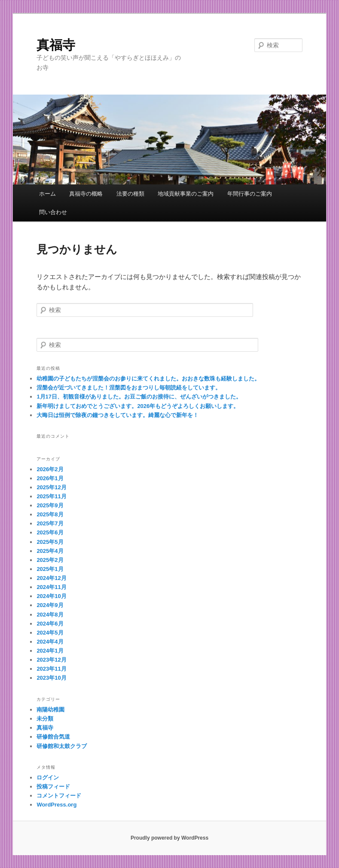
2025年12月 (51, 487)
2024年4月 (50, 642)
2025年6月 (50, 532)
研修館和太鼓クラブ (62, 746)
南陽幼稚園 (50, 710)
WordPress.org (56, 805)
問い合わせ (53, 212)
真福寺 (56, 45)
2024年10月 (51, 596)
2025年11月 (51, 496)
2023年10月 (51, 678)
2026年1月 (50, 478)
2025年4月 (50, 551)
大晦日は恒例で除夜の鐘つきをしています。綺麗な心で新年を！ (118, 415)
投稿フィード (53, 787)
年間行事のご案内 (250, 194)
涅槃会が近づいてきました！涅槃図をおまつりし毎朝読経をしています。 (129, 388)
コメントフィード (59, 796)
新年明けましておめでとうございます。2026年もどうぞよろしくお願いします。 (138, 406)
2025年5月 (50, 542)
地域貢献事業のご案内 (186, 194)
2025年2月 (50, 560)
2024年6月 (50, 624)
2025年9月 (50, 505)
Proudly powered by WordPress (169, 838)
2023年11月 (51, 669)
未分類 (45, 719)
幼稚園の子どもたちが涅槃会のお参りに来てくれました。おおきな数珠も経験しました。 (148, 379)
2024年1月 (50, 651)
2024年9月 (50, 605)
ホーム (47, 194)
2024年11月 (51, 587)
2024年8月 (50, 615)
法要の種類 (130, 194)
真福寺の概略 (86, 194)
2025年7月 (50, 523)
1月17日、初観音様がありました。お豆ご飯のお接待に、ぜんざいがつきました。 (139, 397)
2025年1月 (50, 569)
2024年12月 (51, 578)
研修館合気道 (53, 737)
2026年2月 (50, 469)
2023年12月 (51, 660)
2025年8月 (50, 514)
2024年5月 (50, 633)
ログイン (48, 778)
